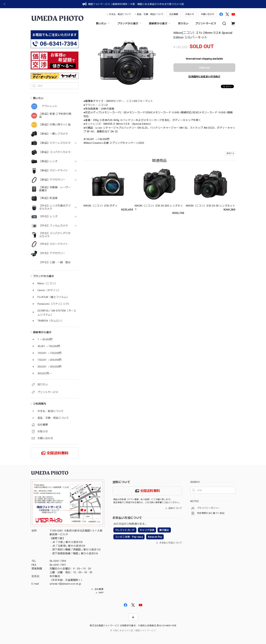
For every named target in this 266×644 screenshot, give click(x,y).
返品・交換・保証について (150, 14)
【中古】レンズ (48, 217)
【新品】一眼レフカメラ (54, 134)
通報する (230, 153)
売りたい (183, 23)
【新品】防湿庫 (48, 198)
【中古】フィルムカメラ (54, 226)
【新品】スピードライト (54, 171)
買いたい (103, 23)
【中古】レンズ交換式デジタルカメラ (55, 207)
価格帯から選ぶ (160, 23)
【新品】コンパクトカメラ (55, 152)
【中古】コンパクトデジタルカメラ (55, 235)
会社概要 (174, 14)
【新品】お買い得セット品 (55, 125)
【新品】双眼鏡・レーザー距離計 (55, 189)
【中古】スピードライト (54, 244)
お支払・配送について (120, 14)
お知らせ (190, 14)
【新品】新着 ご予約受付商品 (55, 115)
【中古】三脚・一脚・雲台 (55, 262)
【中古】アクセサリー (52, 253)
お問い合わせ (208, 14)
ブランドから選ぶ (130, 23)
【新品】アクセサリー (52, 180)
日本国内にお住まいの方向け (204, 77)
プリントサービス (206, 23)
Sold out (204, 68)
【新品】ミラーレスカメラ (55, 143)
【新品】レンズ (48, 161)
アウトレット (48, 106)
